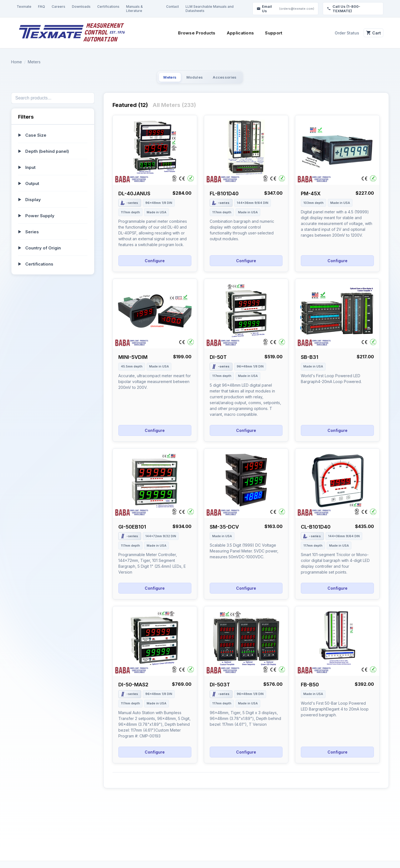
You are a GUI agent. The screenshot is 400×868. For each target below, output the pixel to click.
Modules (194, 79)
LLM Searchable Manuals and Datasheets (210, 9)
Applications (237, 33)
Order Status (339, 33)
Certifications (108, 7)
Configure (155, 264)
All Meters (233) (174, 108)
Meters (34, 62)
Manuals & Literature (134, 9)
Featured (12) (130, 108)
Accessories (236, 79)
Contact (172, 7)
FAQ (42, 7)
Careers (58, 7)
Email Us (286, 9)
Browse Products (193, 33)
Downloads (81, 7)
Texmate (24, 7)
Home (17, 62)
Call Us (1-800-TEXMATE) (344, 9)
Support (270, 33)
